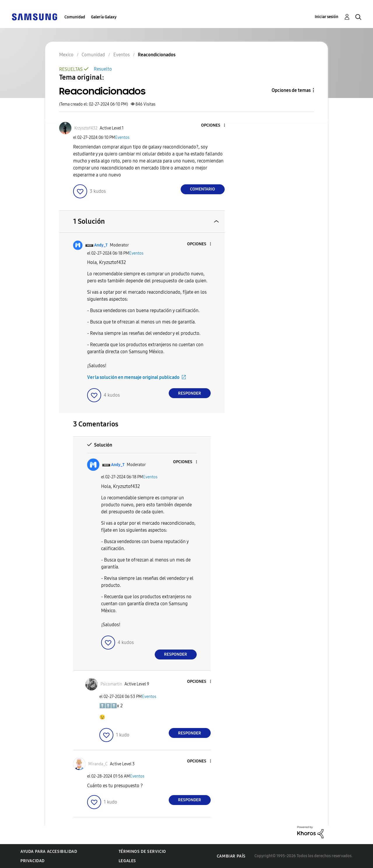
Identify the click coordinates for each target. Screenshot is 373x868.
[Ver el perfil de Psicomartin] (111, 684)
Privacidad (32, 861)
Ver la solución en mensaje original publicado (133, 377)
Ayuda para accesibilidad (49, 852)
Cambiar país (231, 856)
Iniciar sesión (327, 17)
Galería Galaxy (104, 17)
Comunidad (75, 17)
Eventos (122, 138)
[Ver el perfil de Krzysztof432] (86, 128)
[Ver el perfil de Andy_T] (101, 245)
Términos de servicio (142, 852)
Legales (127, 861)
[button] (214, 126)
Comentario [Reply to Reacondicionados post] (203, 189)
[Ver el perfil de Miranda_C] (98, 764)
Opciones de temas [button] (291, 90)
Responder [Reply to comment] (190, 393)
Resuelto (103, 69)
